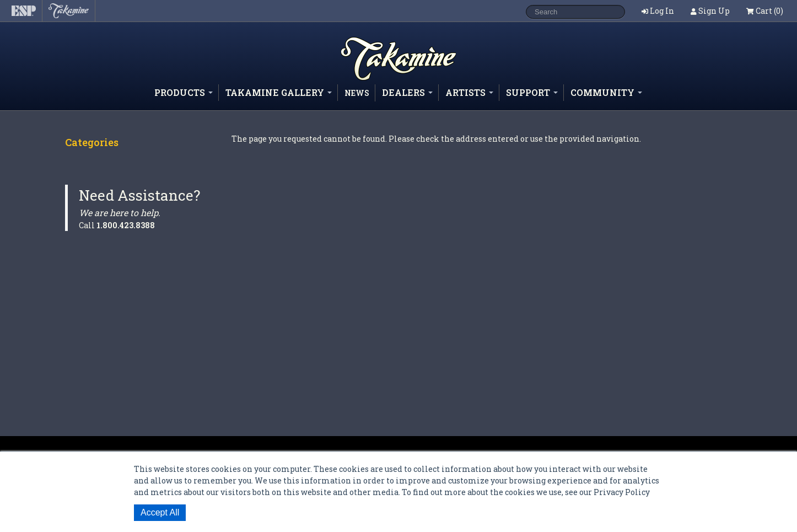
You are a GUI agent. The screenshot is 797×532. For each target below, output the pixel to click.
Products (184, 92)
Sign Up (714, 11)
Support (532, 92)
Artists (469, 92)
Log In (662, 11)
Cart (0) (765, 11)
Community (606, 92)
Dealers (407, 92)
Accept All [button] (160, 512)
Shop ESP (379, 80)
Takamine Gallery (279, 92)
